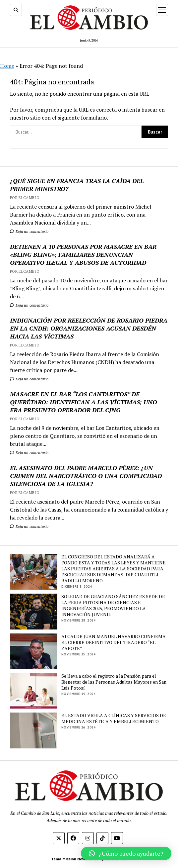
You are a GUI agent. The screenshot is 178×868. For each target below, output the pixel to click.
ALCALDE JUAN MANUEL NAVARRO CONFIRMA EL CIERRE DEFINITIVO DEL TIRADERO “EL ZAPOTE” (114, 642)
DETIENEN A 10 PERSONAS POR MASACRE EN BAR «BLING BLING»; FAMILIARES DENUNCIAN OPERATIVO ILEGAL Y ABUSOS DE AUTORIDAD (83, 254)
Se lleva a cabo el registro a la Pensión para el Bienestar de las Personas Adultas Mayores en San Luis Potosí (114, 682)
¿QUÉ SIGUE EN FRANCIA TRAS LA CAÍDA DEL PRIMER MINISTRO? (77, 185)
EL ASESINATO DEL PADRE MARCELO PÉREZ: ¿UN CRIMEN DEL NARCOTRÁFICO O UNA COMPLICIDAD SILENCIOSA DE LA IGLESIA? (86, 476)
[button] (126, 853)
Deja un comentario (29, 231)
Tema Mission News (69, 859)
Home (7, 66)
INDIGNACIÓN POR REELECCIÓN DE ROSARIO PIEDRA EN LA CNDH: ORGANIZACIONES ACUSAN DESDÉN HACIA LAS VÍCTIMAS (89, 328)
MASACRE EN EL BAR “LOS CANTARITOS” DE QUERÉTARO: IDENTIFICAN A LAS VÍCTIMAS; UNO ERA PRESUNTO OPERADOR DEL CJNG (84, 402)
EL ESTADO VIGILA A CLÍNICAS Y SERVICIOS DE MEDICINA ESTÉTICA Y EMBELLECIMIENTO (114, 719)
